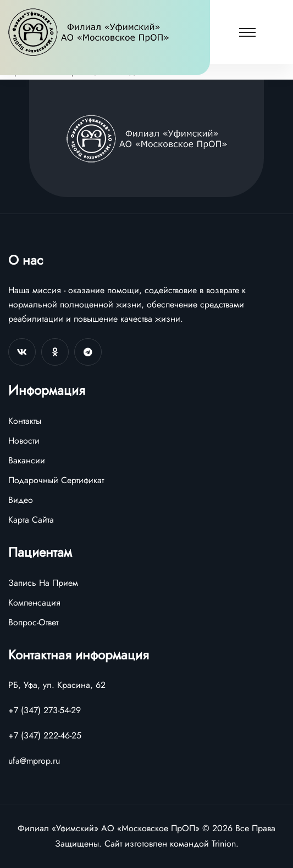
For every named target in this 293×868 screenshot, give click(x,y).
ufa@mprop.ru (34, 761)
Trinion (224, 844)
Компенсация (34, 603)
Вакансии (27, 460)
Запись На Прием (43, 583)
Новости (24, 441)
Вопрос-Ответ (33, 622)
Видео (21, 500)
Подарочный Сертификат (56, 480)
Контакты (25, 421)
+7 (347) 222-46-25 (45, 735)
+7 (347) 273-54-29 (45, 710)
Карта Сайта (31, 520)
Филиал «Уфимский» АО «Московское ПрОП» (109, 828)
